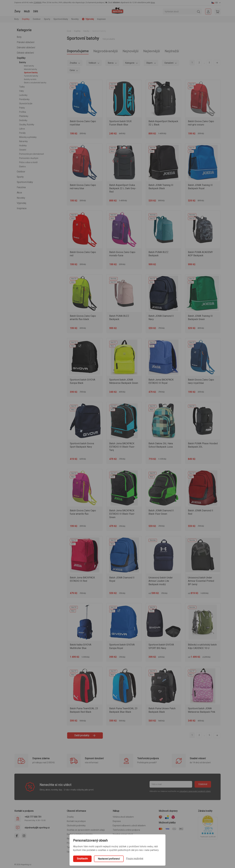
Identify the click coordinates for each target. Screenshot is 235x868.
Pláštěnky (24, 116)
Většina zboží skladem (123, 817)
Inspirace (101, 19)
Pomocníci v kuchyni (29, 158)
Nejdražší (172, 51)
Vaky (22, 91)
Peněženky (24, 99)
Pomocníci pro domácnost (32, 154)
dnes (153, 3)
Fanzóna (21, 187)
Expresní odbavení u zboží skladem (129, 826)
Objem (150, 63)
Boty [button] (17, 19)
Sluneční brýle (26, 104)
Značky (70, 817)
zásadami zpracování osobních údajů (195, 791)
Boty (19, 37)
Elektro (22, 167)
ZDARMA (37, 3)
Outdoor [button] (37, 19)
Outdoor (21, 172)
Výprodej (21, 203)
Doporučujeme (78, 51)
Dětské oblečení (25, 53)
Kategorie (130, 63)
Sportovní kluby (25, 182)
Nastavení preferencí (109, 859)
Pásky (22, 108)
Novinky (75, 19)
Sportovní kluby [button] (61, 19)
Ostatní (23, 150)
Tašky (22, 87)
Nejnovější (131, 51)
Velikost (93, 63)
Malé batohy (29, 66)
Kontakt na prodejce (76, 821)
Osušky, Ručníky (27, 125)
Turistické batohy (31, 76)
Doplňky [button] (26, 19)
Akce (19, 193)
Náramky (23, 141)
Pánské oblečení (26, 42)
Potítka (23, 112)
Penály (22, 133)
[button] (216, 3)
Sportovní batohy (31, 73)
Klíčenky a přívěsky (28, 137)
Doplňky (21, 58)
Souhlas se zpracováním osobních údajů (86, 830)
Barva (111, 63)
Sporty (20, 177)
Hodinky (23, 146)
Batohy (23, 62)
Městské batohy (30, 69)
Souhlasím (82, 859)
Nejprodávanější (106, 51)
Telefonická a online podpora (126, 830)
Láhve (22, 129)
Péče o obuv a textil (28, 162)
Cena (72, 70)
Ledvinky (23, 95)
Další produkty (85, 735)
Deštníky (23, 120)
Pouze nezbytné (135, 858)
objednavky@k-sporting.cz (37, 828)
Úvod (69, 31)
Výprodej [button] (88, 19)
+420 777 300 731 (33, 817)
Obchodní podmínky (76, 826)
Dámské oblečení (26, 47)
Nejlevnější (152, 51)
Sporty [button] (47, 19)
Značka (73, 63)
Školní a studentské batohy (35, 83)
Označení (169, 63)
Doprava (117, 821)
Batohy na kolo (30, 79)
